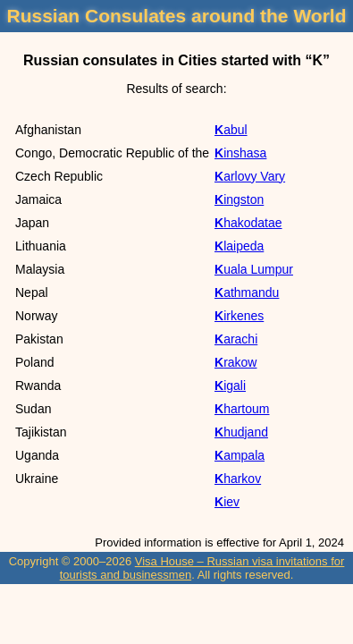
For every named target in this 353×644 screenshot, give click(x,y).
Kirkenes (239, 316)
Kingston (239, 199)
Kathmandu (247, 292)
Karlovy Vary (250, 176)
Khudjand (241, 432)
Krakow (235, 362)
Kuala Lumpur (254, 269)
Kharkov (238, 479)
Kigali (230, 386)
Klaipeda (239, 246)
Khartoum (242, 409)
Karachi (236, 339)
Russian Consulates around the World (177, 16)
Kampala (240, 455)
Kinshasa (240, 153)
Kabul (231, 130)
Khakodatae (248, 223)
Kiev (227, 502)
